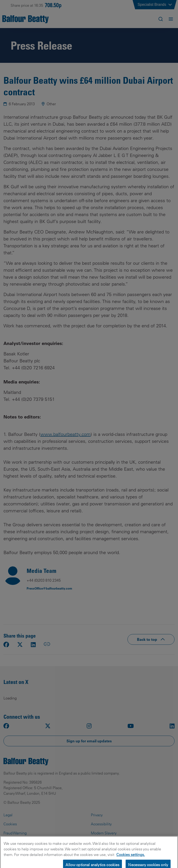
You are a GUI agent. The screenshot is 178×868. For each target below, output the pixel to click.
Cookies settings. (131, 858)
